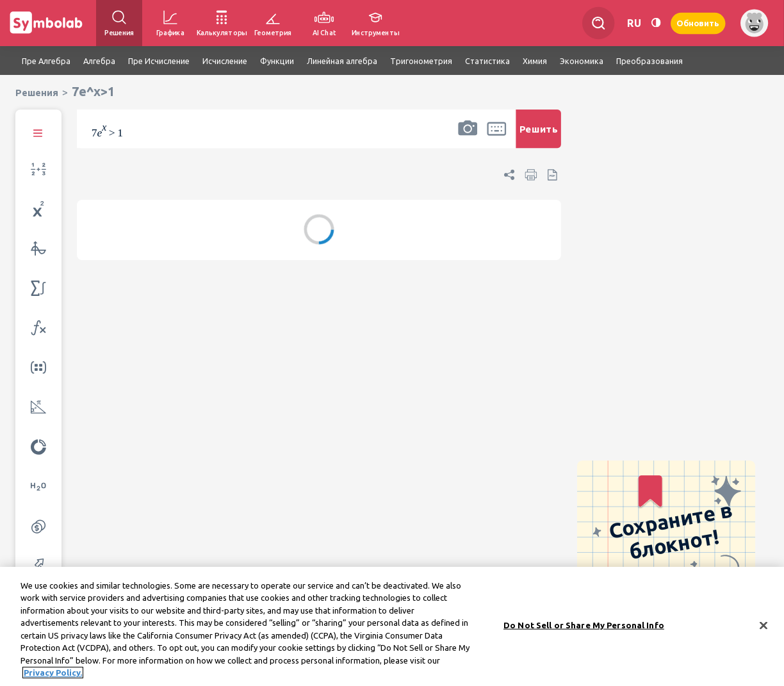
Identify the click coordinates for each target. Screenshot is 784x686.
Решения (37, 93)
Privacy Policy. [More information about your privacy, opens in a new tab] (53, 677)
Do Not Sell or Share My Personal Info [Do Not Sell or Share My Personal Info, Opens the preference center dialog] (584, 629)
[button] (468, 137)
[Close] (764, 630)
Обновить (698, 23)
